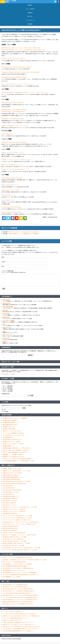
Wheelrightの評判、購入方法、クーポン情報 (13, 545)
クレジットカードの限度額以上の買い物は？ (14, 433)
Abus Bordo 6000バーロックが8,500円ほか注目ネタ (15, 585)
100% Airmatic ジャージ (9, 195)
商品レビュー (5, 608)
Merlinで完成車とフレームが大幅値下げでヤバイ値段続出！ (24, 234)
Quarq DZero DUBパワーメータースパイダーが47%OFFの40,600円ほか (20, 595)
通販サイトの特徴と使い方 (8, 465)
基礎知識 (30, 13)
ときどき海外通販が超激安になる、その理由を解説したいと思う (18, 461)
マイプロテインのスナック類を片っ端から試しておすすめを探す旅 (19, 614)
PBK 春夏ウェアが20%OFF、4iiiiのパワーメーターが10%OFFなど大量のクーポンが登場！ (25, 560)
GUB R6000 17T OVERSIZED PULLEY (13, 119)
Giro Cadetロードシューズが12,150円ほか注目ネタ (15, 587)
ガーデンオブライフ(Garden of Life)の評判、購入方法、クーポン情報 (20, 550)
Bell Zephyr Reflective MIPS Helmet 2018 (14, 142)
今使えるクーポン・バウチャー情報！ (11, 362)
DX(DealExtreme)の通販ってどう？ (11, 496)
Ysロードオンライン (8, 335)
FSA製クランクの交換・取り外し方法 (12, 620)
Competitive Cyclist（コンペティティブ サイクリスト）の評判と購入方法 (21, 522)
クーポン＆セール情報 (7, 554)
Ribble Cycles (6, 317)
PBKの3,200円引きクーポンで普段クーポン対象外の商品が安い (18, 568)
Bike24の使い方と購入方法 (9, 503)
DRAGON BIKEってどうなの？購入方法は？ (13, 539)
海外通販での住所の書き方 (9, 429)
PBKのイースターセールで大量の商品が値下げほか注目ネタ (17, 558)
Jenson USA (6, 314)
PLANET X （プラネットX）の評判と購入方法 (14, 533)
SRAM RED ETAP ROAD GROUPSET (13, 103)
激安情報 (30, 24)
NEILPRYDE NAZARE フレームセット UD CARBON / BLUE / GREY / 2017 (23, 50)
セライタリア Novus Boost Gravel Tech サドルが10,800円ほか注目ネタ (20, 597)
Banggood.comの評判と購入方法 (11, 526)
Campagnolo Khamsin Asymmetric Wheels (14, 77)
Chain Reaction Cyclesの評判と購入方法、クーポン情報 (16, 481)
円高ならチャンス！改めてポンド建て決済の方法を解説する (17, 459)
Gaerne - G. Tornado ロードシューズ (12, 165)
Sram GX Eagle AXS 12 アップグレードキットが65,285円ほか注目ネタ (20, 600)
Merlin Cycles (6, 300)
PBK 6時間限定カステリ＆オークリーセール (13, 570)
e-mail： (4, 262)
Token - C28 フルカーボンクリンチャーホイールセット (17, 84)
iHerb (4, 324)
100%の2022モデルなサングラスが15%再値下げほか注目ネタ (18, 604)
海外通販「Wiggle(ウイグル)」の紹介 (12, 469)
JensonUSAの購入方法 (8, 494)
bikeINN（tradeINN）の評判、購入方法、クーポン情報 (16, 543)
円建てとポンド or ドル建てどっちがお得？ (13, 444)
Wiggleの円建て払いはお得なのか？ (11, 475)
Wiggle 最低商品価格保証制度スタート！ (13, 477)
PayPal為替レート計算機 (8, 379)
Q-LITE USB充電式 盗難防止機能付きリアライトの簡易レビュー (18, 631)
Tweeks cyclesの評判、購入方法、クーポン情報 (14, 541)
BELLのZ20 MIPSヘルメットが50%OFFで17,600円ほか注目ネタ (18, 591)
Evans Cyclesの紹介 (8, 486)
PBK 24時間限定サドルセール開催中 (12, 577)
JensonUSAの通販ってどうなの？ (11, 492)
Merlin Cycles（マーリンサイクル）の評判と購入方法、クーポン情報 (20, 507)
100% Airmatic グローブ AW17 (10, 190)
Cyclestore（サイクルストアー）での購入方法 (14, 511)
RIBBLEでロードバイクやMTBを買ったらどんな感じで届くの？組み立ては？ (22, 627)
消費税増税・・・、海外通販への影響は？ (13, 454)
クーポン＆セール (30, 20)
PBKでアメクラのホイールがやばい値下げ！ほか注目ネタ (24, 232)
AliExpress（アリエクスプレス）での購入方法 (14, 509)
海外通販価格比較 (6, 347)
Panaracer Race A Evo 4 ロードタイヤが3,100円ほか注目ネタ (18, 589)
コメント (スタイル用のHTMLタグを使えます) (14, 272)
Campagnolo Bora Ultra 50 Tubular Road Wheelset (17, 67)
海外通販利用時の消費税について (11, 422)
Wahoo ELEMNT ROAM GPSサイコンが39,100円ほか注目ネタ (18, 602)
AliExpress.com (7, 328)
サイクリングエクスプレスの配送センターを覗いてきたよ (17, 520)
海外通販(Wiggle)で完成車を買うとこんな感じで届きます (17, 448)
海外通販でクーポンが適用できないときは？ (14, 457)
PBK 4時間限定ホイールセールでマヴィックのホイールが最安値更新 (19, 573)
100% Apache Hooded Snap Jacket (12, 178)
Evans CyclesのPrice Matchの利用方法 (12, 490)
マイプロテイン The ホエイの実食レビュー (13, 612)
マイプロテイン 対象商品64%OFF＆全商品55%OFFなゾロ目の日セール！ (21, 575)
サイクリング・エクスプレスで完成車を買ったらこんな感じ (17, 518)
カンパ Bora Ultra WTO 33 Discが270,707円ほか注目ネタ (17, 593)
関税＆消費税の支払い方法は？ (10, 425)
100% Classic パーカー (8, 200)
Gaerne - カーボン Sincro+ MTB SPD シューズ (15, 170)
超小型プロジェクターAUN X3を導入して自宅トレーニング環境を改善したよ (22, 616)
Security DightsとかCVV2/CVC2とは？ (12, 439)
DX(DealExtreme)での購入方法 (10, 499)
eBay (4, 331)
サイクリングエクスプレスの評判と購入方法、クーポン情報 (17, 516)
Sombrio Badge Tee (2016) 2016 (11, 212)
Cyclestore (5, 310)
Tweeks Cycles (6, 303)
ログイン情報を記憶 (8, 271)
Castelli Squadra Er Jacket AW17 (11, 207)
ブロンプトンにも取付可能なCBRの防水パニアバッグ (16, 618)
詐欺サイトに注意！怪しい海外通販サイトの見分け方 (16, 450)
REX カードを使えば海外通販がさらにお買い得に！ (15, 452)
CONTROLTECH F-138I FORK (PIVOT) (13, 112)
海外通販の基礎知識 (6, 415)
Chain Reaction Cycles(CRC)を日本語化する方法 (15, 484)
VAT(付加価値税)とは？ (8, 437)
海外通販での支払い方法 (9, 427)
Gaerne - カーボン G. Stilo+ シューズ (12, 153)
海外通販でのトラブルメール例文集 (11, 442)
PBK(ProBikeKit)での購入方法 (10, 513)
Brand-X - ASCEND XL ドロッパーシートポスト (15, 126)
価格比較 (30, 5)
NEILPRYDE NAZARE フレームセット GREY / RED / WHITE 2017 (21, 48)
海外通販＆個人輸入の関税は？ (10, 420)
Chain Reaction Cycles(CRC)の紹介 (11, 479)
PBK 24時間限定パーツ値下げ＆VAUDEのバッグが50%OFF (17, 564)
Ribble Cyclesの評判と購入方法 (10, 528)
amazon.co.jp (6, 338)
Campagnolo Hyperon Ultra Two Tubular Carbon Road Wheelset (20, 72)
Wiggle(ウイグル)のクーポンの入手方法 (12, 473)
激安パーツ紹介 (5, 581)
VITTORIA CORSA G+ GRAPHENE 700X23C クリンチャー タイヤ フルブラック (25, 92)
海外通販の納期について (9, 446)
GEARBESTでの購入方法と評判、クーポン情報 (14, 537)
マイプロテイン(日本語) (8, 321)
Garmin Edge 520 (7, 134)
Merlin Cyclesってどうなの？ (10, 505)
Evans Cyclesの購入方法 (9, 488)
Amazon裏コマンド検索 (7, 367)
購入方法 (30, 16)
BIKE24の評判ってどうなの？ (10, 501)
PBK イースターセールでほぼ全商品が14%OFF (14, 562)
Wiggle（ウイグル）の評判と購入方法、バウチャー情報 (16, 471)
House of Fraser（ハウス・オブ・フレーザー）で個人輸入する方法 (19, 524)
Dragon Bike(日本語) (8, 307)
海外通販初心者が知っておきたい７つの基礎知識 (15, 418)
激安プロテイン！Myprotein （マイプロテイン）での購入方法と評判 (19, 535)
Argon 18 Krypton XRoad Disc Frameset (13, 59)
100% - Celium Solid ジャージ (10, 185)
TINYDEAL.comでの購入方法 (10, 531)
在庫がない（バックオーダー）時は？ (12, 431)
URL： (3, 266)
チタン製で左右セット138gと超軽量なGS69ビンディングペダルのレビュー (21, 629)
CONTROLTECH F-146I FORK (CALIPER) (14, 110)
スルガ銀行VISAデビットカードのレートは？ (14, 435)
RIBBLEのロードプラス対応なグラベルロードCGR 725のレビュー (19, 624)
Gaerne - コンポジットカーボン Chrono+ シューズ (16, 159)
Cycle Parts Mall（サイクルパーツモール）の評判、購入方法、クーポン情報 (21, 548)
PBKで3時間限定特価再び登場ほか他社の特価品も (15, 566)
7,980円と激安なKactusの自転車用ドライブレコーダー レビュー (18, 622)
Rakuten (5, 342)
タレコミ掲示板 (30, 9)
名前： (3, 257)
